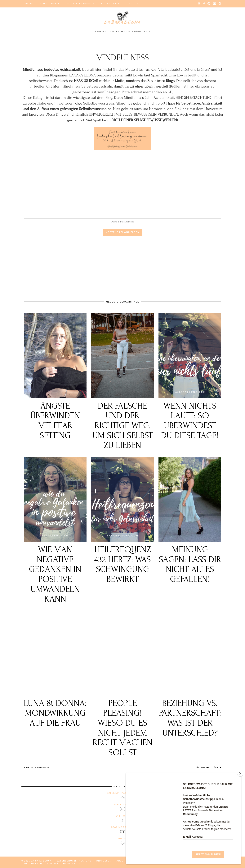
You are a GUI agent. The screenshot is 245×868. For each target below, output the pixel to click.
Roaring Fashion (122, 827)
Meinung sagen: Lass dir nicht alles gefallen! (190, 565)
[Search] (220, 4)
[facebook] (204, 4)
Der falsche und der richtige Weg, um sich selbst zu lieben (123, 426)
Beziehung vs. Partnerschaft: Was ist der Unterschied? (190, 718)
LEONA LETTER (112, 4)
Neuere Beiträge (37, 767)
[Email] (215, 4)
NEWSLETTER (72, 864)
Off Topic (122, 816)
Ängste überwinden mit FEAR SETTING (55, 421)
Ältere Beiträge (209, 767)
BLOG (29, 4)
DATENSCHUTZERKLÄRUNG (74, 861)
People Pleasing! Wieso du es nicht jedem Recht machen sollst (123, 728)
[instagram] (199, 4)
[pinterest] (209, 4)
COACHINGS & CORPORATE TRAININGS (67, 4)
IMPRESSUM (104, 861)
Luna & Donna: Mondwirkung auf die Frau (55, 713)
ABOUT (134, 4)
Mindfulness (122, 804)
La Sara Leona (41, 861)
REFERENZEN (33, 864)
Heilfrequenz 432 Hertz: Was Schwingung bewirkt (122, 565)
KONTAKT (53, 864)
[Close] (240, 773)
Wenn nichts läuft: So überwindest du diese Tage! (190, 421)
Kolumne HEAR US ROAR (122, 793)
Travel (122, 839)
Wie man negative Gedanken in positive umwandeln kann (55, 574)
